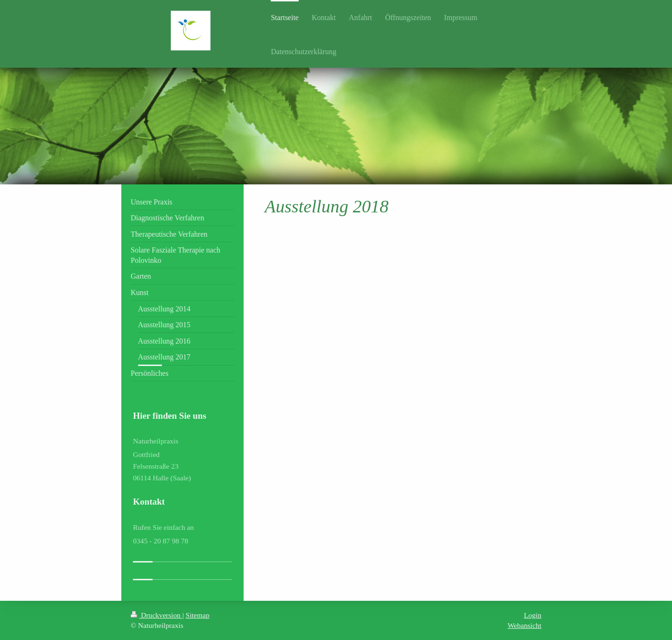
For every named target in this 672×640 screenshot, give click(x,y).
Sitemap (198, 615)
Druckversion (157, 615)
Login (533, 615)
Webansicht (525, 625)
